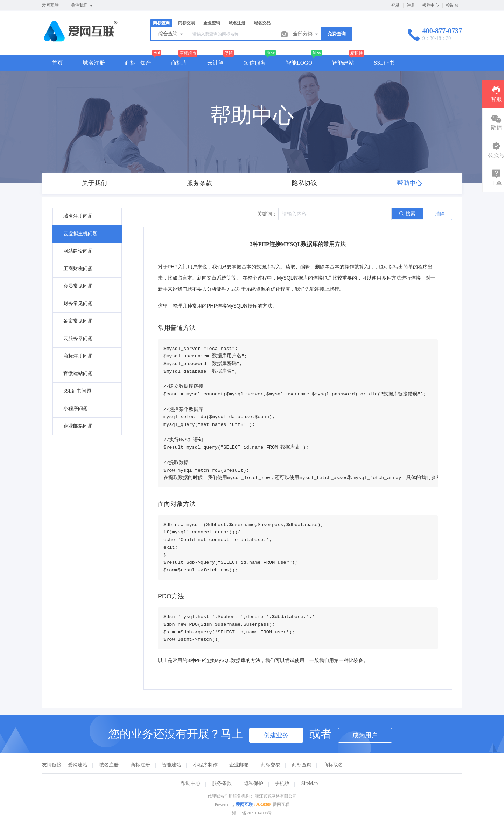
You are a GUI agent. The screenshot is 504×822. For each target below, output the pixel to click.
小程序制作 (205, 765)
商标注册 (140, 765)
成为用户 (365, 735)
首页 (57, 63)
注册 (411, 5)
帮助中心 (191, 783)
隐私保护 (253, 783)
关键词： (267, 214)
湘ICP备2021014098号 (252, 813)
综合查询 (171, 34)
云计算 (216, 63)
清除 (440, 214)
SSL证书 (384, 63)
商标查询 (161, 23)
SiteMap (310, 783)
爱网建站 (78, 765)
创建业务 (276, 735)
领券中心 (430, 5)
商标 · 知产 (138, 63)
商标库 (179, 63)
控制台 (452, 5)
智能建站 (343, 63)
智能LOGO (299, 63)
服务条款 (222, 783)
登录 (395, 5)
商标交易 (187, 23)
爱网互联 (244, 805)
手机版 (282, 783)
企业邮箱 (239, 765)
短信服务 (255, 63)
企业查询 (212, 23)
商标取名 (333, 765)
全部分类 (306, 34)
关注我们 (82, 6)
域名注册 (237, 23)
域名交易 (262, 23)
